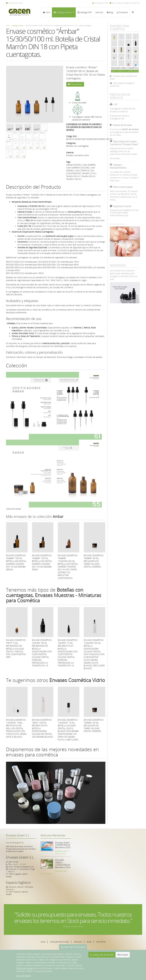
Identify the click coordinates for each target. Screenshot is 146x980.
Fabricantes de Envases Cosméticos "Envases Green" (124, 143)
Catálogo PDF (85, 12)
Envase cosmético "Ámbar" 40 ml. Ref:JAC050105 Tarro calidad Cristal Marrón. (94, 561)
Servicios (99, 12)
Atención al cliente (14, 3)
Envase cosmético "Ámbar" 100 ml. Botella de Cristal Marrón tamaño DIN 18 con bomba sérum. (16, 562)
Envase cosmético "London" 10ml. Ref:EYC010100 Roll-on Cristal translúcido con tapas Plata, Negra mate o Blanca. (16, 728)
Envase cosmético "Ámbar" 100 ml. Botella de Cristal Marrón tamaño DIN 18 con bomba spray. (42, 562)
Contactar (122, 12)
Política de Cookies (25, 968)
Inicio (46, 12)
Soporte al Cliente (122, 206)
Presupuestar (75, 84)
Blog (110, 12)
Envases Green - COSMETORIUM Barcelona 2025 (63, 845)
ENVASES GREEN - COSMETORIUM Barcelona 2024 (63, 864)
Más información (24, 976)
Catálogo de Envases (60, 942)
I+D (115, 104)
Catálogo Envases (64, 12)
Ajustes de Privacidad (73, 947)
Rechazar (123, 955)
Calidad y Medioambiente (118, 166)
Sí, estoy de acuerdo (102, 955)
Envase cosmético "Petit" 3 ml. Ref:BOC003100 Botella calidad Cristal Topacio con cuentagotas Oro (16, 649)
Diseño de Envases (122, 125)
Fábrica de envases (123, 187)
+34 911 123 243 (19, 864)
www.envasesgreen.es (15, 843)
